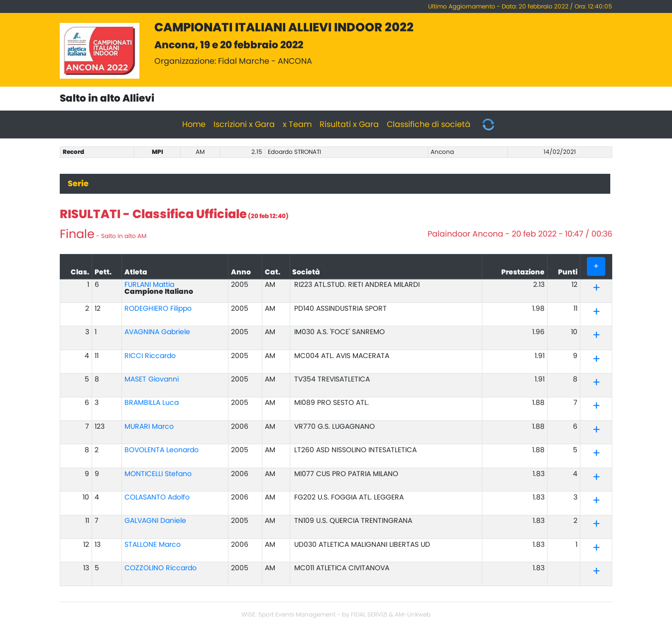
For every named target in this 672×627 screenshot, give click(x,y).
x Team (297, 125)
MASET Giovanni (152, 379)
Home (194, 125)
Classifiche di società (429, 125)
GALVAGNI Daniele (155, 521)
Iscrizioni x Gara (244, 125)
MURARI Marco (149, 427)
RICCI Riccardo (150, 356)
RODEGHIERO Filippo (158, 309)
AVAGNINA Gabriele (157, 332)
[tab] (596, 289)
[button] (596, 290)
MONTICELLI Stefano (158, 474)
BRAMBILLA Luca (152, 403)
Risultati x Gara (349, 125)
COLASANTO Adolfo (157, 498)
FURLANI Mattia (149, 285)
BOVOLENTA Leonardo (162, 450)
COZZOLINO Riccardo (161, 568)
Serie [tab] (78, 184)
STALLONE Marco (153, 545)
